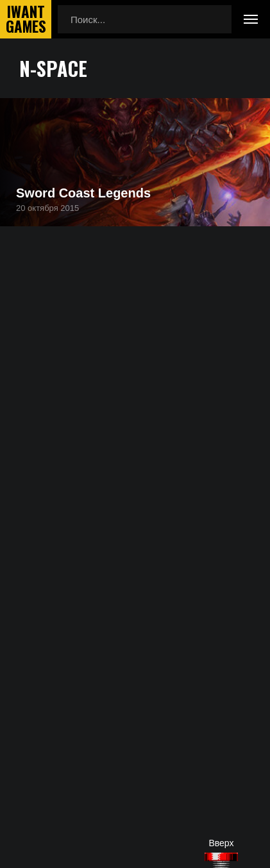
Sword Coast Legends (83, 193)
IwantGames (26, 19)
